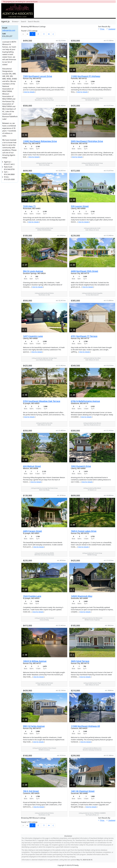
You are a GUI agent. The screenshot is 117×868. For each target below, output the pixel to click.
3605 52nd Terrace (80, 661)
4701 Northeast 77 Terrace (84, 336)
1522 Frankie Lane (32, 596)
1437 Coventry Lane (33, 336)
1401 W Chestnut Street (83, 791)
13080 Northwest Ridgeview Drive (40, 141)
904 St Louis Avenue (33, 271)
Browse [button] (15, 21)
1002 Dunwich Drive (81, 466)
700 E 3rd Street (31, 791)
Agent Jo (5, 21)
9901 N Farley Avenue (34, 726)
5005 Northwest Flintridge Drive (87, 141)
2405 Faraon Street (32, 531)
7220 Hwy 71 (29, 206)
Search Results (34, 21)
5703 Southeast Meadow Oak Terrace (42, 401)
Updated (111, 29)
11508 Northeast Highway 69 (85, 726)
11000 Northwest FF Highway (86, 76)
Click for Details (29, 92)
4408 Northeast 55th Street (84, 271)
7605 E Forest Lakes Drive (84, 531)
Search (24, 21)
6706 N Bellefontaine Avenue (85, 401)
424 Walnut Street (32, 466)
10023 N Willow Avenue (35, 661)
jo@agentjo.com (9, 30)
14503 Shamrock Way (82, 596)
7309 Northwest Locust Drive (37, 76)
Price (101, 29)
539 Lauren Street (80, 206)
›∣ (53, 34)
